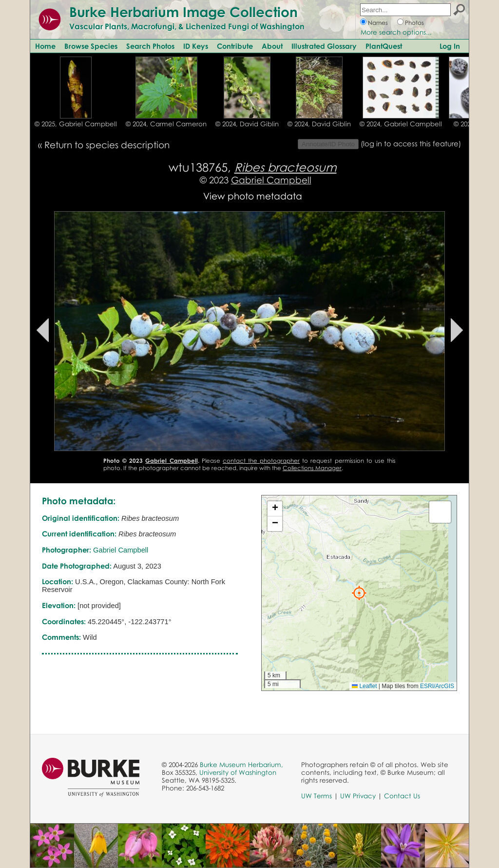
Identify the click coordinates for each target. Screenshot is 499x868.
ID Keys (196, 46)
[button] (359, 593)
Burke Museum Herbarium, (241, 765)
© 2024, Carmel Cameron (166, 124)
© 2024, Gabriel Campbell (401, 124)
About (272, 46)
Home (45, 46)
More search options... (396, 32)
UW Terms (317, 796)
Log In (450, 46)
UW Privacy (358, 796)
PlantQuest (384, 46)
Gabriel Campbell (271, 180)
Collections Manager (312, 468)
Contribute (235, 46)
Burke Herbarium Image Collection (183, 12)
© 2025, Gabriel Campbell (76, 124)
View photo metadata (253, 196)
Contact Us (402, 796)
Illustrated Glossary (324, 46)
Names (378, 23)
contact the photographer (261, 461)
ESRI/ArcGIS (437, 686)
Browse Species (91, 46)
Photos (414, 23)
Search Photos (150, 46)
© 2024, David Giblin (247, 124)
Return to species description (107, 145)
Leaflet (364, 686)
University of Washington (238, 772)
